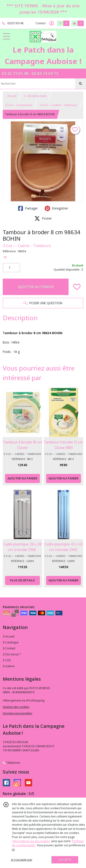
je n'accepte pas (22, 860)
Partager (28, 208)
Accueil (12, 96)
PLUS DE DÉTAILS (22, 580)
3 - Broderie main (35, 96)
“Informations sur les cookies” (31, 841)
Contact (41, 23)
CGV (7, 660)
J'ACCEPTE (65, 860)
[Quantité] (11, 268)
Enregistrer (56, 208)
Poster (43, 218)
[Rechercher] (80, 84)
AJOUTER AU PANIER (36, 287)
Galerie (9, 666)
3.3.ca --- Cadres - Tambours (27, 246)
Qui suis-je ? (12, 654)
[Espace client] (52, 23)
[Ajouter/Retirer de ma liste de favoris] (77, 287)
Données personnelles (17, 713)
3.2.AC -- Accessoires (19, 105)
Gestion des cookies (16, 707)
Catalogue (11, 642)
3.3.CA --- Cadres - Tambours (58, 105)
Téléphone (11, 763)
